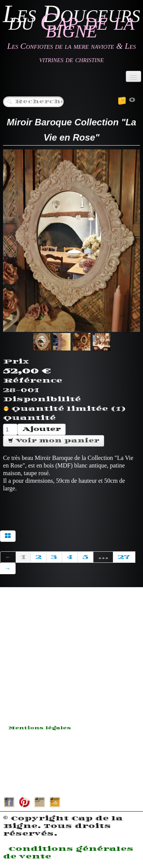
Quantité (29, 418)
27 (124, 557)
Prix (16, 362)
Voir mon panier (54, 441)
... (103, 557)
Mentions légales (40, 728)
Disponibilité (42, 399)
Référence (33, 381)
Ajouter (42, 429)
